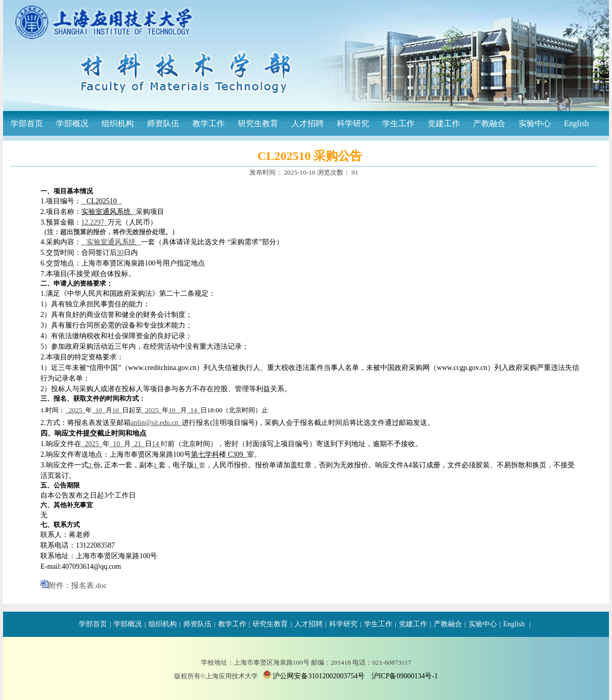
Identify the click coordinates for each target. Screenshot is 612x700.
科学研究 (353, 123)
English (576, 123)
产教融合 (489, 123)
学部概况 (72, 123)
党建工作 (444, 123)
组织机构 (118, 123)
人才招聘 (308, 123)
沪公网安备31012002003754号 (319, 676)
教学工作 (209, 123)
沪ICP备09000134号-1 (405, 676)
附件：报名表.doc (78, 585)
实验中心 (535, 123)
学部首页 (27, 123)
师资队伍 (163, 123)
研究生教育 (258, 123)
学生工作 (398, 123)
